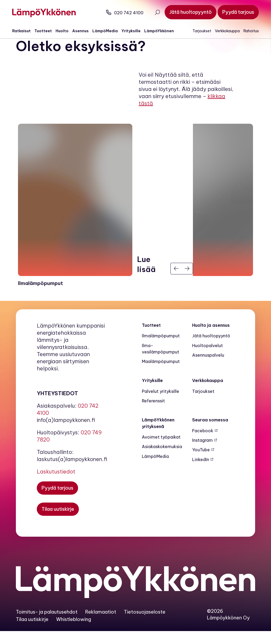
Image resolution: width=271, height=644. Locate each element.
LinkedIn (201, 472)
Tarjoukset (198, 31)
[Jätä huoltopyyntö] (187, 12)
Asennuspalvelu (208, 368)
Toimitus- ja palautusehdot (47, 625)
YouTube (201, 463)
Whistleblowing (74, 632)
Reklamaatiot (101, 625)
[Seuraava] (187, 282)
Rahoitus (247, 31)
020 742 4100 (121, 13)
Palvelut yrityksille (161, 404)
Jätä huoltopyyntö (211, 349)
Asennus (84, 31)
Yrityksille (135, 31)
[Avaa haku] (153, 13)
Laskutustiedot (56, 484)
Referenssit (153, 414)
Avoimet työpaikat (161, 450)
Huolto (66, 31)
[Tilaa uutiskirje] (58, 522)
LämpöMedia (109, 31)
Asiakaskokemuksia (162, 459)
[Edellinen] (176, 282)
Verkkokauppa (224, 31)
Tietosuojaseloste (145, 625)
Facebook (203, 443)
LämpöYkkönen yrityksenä (158, 436)
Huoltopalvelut (207, 358)
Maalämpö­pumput (161, 374)
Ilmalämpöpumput (161, 349)
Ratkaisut (25, 31)
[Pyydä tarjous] (234, 12)
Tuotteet (47, 31)
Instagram (202, 453)
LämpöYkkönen (163, 31)
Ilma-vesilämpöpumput (161, 361)
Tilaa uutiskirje (32, 632)
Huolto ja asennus (211, 338)
